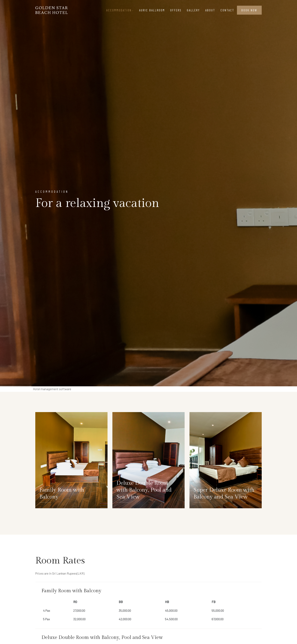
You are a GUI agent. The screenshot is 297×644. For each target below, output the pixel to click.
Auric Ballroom (152, 10)
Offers (176, 10)
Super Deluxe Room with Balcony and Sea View (224, 493)
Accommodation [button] (120, 10)
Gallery (193, 10)
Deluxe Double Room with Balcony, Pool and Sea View (144, 490)
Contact (227, 10)
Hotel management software (52, 389)
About (210, 10)
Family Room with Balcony (62, 493)
